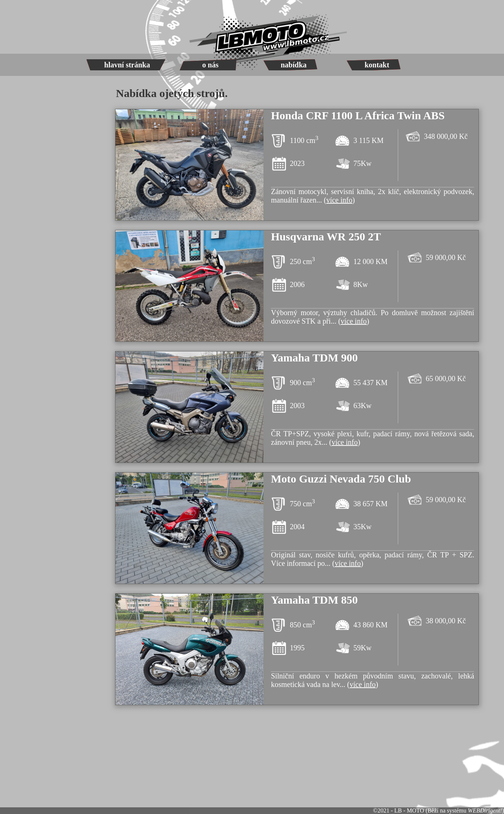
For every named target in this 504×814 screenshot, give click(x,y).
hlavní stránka (127, 65)
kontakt (377, 65)
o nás (211, 65)
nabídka (293, 65)
